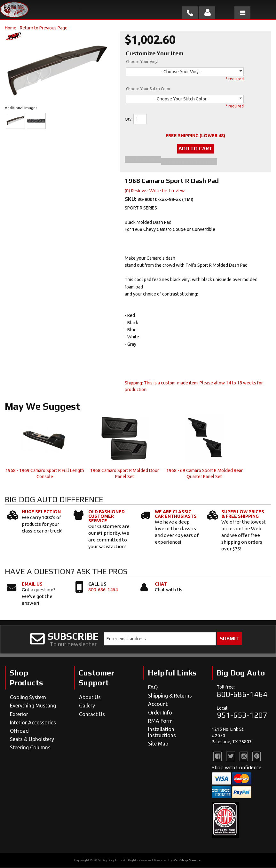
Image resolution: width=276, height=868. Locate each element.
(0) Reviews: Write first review (155, 192)
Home (11, 28)
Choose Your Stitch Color (148, 89)
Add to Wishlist (143, 161)
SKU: (131, 200)
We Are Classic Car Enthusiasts (176, 515)
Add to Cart (195, 150)
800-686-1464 (103, 590)
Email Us (32, 585)
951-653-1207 (242, 716)
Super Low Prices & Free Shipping (243, 515)
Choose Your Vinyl (142, 62)
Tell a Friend (203, 163)
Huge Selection (41, 513)
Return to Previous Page (44, 28)
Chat (161, 585)
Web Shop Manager (187, 861)
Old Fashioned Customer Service (106, 517)
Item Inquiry (175, 163)
